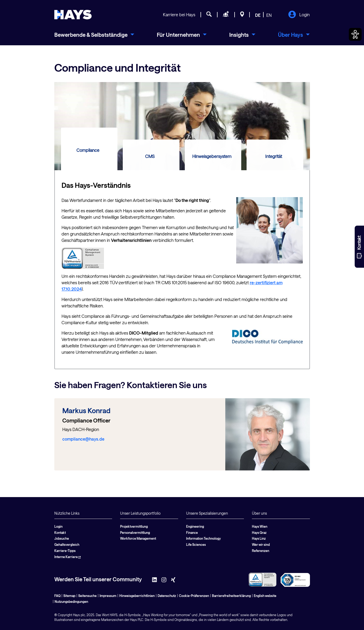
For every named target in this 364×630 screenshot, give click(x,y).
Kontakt (60, 533)
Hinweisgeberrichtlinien (137, 596)
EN (269, 15)
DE (258, 15)
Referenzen (261, 551)
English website (265, 596)
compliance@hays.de (83, 439)
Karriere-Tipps (65, 551)
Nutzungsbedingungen (71, 601)
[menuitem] (94, 35)
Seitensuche (87, 596)
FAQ (57, 596)
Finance (192, 533)
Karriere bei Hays (179, 15)
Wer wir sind (261, 544)
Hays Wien (260, 526)
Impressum (108, 596)
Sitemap (69, 596)
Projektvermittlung (134, 526)
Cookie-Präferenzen (194, 596)
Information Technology (203, 538)
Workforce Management (138, 538)
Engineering (195, 526)
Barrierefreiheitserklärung (231, 596)
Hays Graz (259, 533)
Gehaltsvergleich (67, 544)
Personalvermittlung (135, 533)
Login (299, 15)
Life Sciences (196, 544)
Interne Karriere (68, 557)
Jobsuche (62, 538)
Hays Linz (259, 538)
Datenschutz (167, 596)
